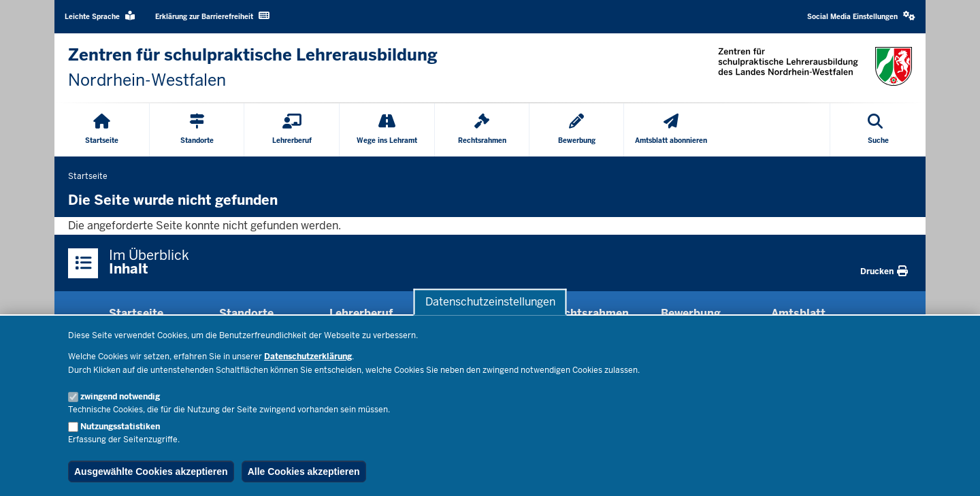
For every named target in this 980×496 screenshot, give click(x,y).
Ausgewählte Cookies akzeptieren (151, 472)
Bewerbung (691, 313)
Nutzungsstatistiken (120, 427)
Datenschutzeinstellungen (490, 302)
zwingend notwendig (120, 397)
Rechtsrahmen (590, 313)
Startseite (136, 313)
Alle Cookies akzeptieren (304, 472)
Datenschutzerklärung (308, 357)
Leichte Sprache (100, 16)
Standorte (246, 313)
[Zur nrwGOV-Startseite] (253, 68)
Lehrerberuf (361, 313)
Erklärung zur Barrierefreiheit (212, 16)
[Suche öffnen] (878, 130)
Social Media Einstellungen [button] (861, 16)
